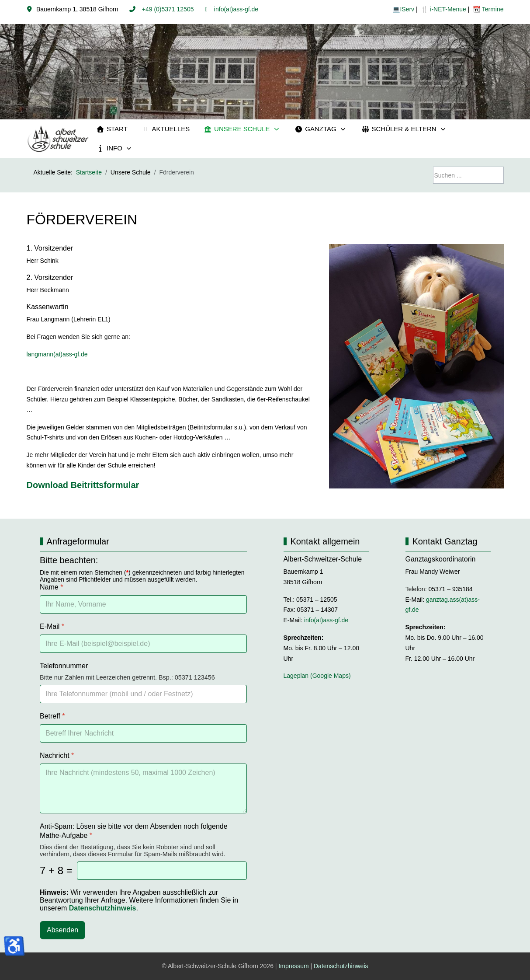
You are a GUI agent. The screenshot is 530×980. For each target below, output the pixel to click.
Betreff (52, 716)
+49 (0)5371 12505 (167, 9)
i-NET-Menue (447, 9)
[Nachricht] (143, 788)
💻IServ (403, 9)
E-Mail (52, 626)
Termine (492, 9)
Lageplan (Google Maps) (317, 676)
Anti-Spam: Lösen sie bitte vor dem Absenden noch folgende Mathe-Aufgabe (134, 831)
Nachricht (57, 755)
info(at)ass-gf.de (235, 9)
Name (51, 587)
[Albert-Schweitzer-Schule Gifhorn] (58, 139)
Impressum (293, 966)
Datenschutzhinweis (341, 966)
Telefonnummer (64, 666)
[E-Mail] (143, 644)
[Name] (143, 604)
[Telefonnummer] (143, 694)
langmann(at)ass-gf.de (58, 354)
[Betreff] (143, 733)
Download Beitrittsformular (83, 485)
